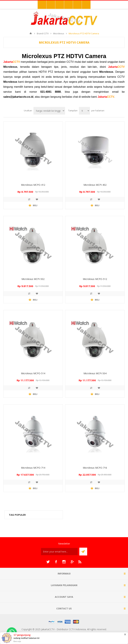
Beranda (31, 33)
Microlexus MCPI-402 (95, 185)
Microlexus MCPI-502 (33, 279)
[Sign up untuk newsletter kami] (59, 552)
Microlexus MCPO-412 (33, 185)
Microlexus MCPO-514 (33, 373)
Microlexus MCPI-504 (95, 373)
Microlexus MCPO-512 (95, 279)
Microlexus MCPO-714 (33, 468)
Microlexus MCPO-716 (95, 468)
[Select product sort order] (49, 111)
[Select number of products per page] (84, 111)
